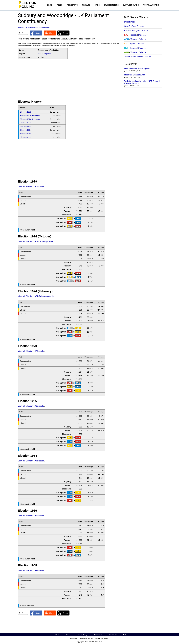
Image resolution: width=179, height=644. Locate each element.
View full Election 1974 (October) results (36, 241)
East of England (44, 54)
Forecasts (72, 5)
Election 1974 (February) (30, 119)
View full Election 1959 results (31, 516)
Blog (50, 5)
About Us (56, 635)
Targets (133, 35)
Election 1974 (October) (30, 115)
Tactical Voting (151, 5)
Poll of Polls (130, 22)
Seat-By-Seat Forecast (134, 26)
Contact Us (113, 635)
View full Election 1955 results (31, 570)
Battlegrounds (131, 5)
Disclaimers (98, 635)
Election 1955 (26, 137)
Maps (97, 5)
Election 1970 (26, 123)
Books (68, 635)
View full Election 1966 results (31, 406)
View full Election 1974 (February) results (36, 296)
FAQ (125, 635)
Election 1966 (26, 126)
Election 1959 (26, 134)
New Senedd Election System (137, 68)
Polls (60, 5)
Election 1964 (26, 130)
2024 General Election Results (138, 57)
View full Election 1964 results (31, 461)
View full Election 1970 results (31, 351)
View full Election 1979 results (31, 187)
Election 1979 (26, 112)
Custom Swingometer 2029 (136, 31)
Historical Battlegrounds (135, 75)
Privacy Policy (82, 635)
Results (86, 5)
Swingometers (111, 5)
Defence (142, 35)
